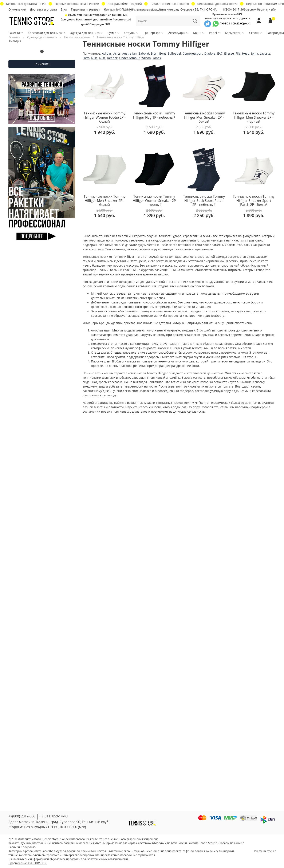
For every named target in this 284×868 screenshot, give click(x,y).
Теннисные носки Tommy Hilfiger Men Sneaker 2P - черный (254, 117)
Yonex (157, 58)
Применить (42, 64)
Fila (238, 53)
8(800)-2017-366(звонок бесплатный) (249, 9)
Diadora (210, 53)
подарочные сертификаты (138, 855)
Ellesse (229, 53)
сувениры (39, 855)
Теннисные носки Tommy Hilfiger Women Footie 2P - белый (104, 117)
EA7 (220, 53)
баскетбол (48, 851)
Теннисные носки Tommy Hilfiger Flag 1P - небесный (154, 115)
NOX (102, 58)
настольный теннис (110, 851)
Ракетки (16, 33)
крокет (177, 851)
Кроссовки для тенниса (47, 33)
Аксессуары (179, 33)
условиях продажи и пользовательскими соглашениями (91, 859)
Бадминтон (235, 33)
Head (246, 53)
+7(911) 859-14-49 (54, 816)
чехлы (218, 851)
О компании (17, 9)
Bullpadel (174, 53)
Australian (129, 53)
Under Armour (129, 58)
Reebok (112, 58)
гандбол (139, 851)
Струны (132, 33)
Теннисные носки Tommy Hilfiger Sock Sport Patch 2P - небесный (204, 201)
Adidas (107, 53)
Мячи (199, 33)
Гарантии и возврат (86, 9)
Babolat (144, 53)
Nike (94, 58)
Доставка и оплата (43, 9)
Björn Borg (158, 53)
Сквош (256, 33)
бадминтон (88, 851)
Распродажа (275, 33)
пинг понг (164, 851)
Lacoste (265, 53)
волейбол (73, 851)
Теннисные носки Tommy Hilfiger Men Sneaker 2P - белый (204, 117)
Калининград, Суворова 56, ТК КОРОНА (188, 9)
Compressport (193, 53)
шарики (229, 851)
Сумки (114, 33)
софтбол (188, 851)
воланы (200, 851)
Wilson (146, 58)
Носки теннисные (77, 37)
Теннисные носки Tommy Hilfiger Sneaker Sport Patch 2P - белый (254, 201)
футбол (61, 851)
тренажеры (54, 855)
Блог (64, 9)
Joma (255, 53)
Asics (117, 53)
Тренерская (154, 33)
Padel (215, 33)
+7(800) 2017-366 (22, 816)
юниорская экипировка (78, 855)
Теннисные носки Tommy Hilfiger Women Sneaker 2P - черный (154, 201)
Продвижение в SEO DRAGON (27, 863)
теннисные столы (20, 855)
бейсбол (151, 851)
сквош (128, 851)
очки (209, 851)
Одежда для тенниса (86, 33)
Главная (14, 37)
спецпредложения (107, 855)
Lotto (86, 58)
